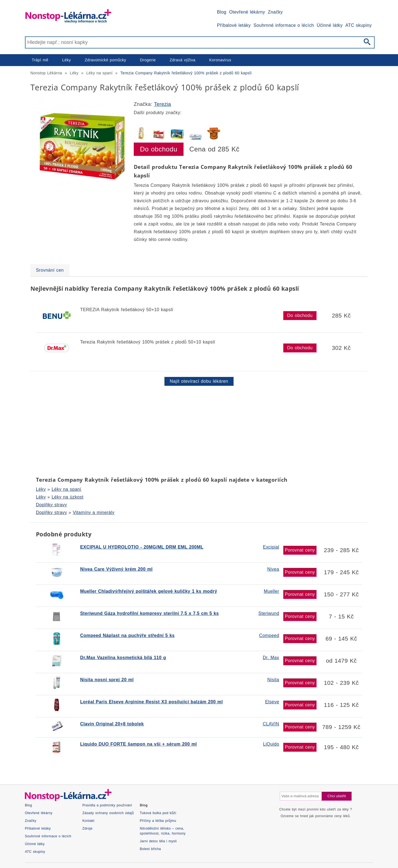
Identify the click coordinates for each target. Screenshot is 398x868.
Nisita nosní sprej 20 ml (107, 680)
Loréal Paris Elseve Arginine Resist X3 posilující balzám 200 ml (151, 702)
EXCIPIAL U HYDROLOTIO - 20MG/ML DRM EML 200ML (142, 547)
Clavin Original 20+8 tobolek (112, 724)
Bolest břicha (150, 849)
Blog (222, 12)
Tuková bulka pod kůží (158, 813)
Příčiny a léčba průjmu (158, 821)
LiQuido (271, 744)
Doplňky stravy (51, 505)
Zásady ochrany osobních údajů (108, 813)
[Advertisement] (196, 430)
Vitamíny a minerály (94, 512)
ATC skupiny (359, 25)
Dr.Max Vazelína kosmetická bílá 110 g (123, 658)
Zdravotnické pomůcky (105, 60)
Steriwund (269, 613)
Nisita (273, 680)
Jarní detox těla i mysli (158, 841)
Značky (275, 12)
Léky (66, 60)
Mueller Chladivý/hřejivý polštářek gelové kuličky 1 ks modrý (149, 591)
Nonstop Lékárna (46, 73)
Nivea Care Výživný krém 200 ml (116, 569)
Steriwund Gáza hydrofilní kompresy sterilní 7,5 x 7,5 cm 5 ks (150, 613)
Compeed (269, 635)
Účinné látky (330, 25)
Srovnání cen (50, 270)
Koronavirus (220, 60)
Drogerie (148, 60)
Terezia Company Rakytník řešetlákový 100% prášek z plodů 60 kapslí (186, 73)
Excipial (271, 547)
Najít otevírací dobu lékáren (199, 381)
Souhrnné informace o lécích (284, 25)
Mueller (271, 591)
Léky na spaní (99, 73)
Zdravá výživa (183, 60)
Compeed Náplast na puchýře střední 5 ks (127, 635)
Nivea (273, 569)
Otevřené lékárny (247, 12)
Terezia (162, 104)
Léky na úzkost (68, 497)
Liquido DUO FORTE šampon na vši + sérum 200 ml (138, 744)
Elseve (272, 702)
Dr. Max (271, 658)
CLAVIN (271, 724)
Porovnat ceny (300, 550)
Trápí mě (40, 60)
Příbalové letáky (234, 25)
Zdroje (87, 828)
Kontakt (88, 821)
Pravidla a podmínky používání (107, 805)
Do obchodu (159, 149)
